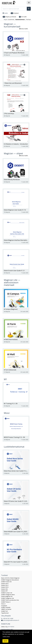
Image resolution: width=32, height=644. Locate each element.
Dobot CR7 (4, 591)
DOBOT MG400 (6, 607)
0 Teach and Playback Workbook (14, 53)
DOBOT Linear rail (7, 593)
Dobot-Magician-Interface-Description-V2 (17, 240)
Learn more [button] (6, 636)
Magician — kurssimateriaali (12, 25)
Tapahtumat (5, 613)
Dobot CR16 (5, 587)
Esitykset (15, 13)
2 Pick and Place (9, 114)
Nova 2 (3, 604)
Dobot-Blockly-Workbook (12, 180)
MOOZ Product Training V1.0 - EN (14, 437)
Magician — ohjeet (13, 153)
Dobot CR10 (5, 584)
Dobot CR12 (5, 585)
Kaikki (5, 13)
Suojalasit (4, 606)
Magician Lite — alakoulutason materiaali (12, 282)
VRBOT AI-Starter (6, 609)
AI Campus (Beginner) (11, 309)
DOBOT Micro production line (10, 600)
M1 (5, 379)
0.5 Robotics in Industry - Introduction (16, 144)
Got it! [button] (5, 641)
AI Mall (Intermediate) (11, 339)
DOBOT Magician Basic (8, 595)
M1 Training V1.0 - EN (11, 404)
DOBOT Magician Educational (10, 580)
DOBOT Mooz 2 (6, 602)
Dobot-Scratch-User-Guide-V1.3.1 (14, 271)
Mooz (7, 413)
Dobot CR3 (4, 589)
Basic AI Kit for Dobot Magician (10, 578)
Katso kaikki (24, 29)
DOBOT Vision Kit (6, 582)
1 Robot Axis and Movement (13, 83)
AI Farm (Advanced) (10, 370)
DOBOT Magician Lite (8, 598)
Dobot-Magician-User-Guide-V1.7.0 (15, 210)
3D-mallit (23, 17)
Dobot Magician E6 (7, 596)
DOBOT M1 (5, 611)
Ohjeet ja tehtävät (9, 17)
